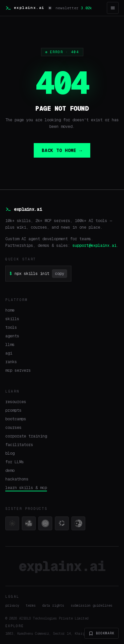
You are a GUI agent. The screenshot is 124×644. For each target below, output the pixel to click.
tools (11, 327)
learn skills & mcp (26, 488)
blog (10, 453)
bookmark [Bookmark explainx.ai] (102, 633)
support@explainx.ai (94, 246)
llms (10, 345)
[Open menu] (113, 8)
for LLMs (15, 462)
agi (9, 353)
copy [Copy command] (60, 274)
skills (12, 319)
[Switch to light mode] (50, 8)
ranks (11, 362)
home (10, 310)
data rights (53, 606)
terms (31, 606)
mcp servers (18, 370)
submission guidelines (92, 606)
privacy (12, 606)
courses (13, 428)
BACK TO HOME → (62, 150)
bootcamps (16, 419)
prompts (13, 410)
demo (10, 471)
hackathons (17, 479)
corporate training (26, 436)
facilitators (19, 445)
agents (12, 336)
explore (15, 626)
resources (16, 402)
